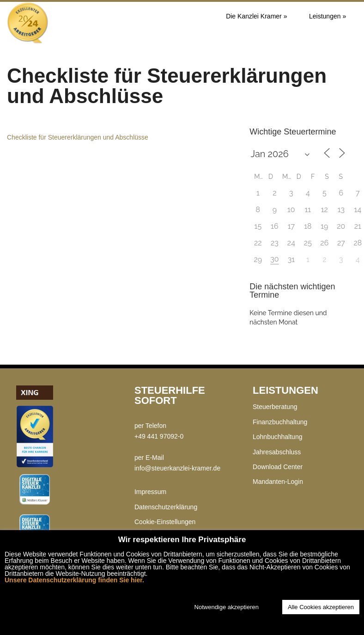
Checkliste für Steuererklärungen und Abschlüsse (78, 137)
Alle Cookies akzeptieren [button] (321, 607)
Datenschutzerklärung (166, 507)
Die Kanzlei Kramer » (256, 16)
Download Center (278, 467)
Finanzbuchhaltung (280, 422)
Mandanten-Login (278, 482)
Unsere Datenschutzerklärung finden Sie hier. (74, 580)
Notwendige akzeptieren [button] (227, 607)
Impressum (150, 492)
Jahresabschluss (277, 452)
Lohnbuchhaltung (277, 437)
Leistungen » (328, 16)
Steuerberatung (275, 407)
